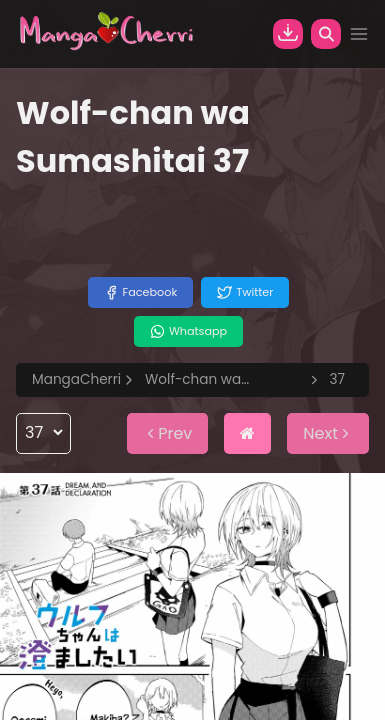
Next (328, 433)
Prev (167, 433)
